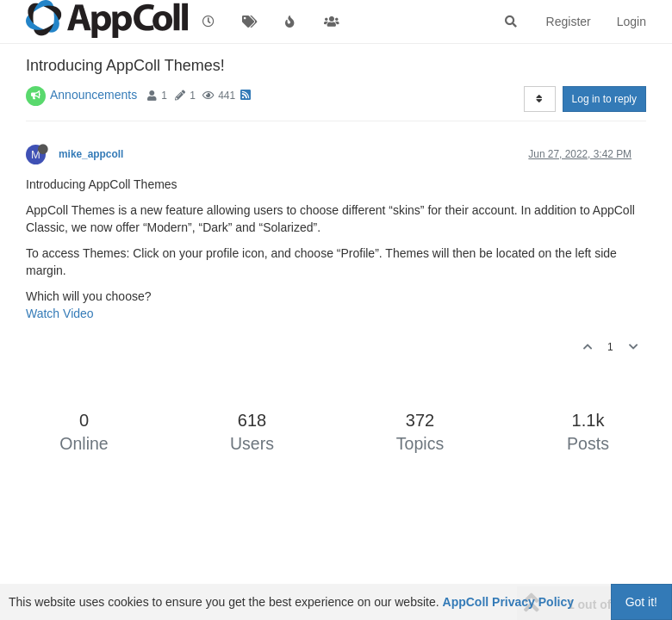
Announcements (93, 95)
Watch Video (60, 313)
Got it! (641, 602)
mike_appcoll (91, 154)
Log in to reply (604, 99)
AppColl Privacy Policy (509, 602)
